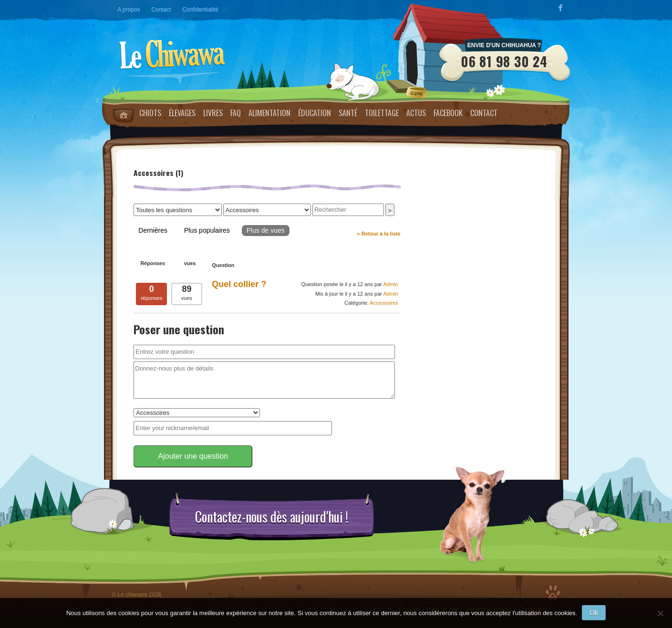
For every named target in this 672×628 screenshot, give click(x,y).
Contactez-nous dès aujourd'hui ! (272, 517)
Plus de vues (266, 230)
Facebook (448, 113)
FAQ (236, 113)
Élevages (182, 113)
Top (553, 593)
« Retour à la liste (379, 234)
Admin (390, 284)
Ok (594, 613)
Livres (213, 113)
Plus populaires (207, 230)
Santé (348, 113)
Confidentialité (200, 10)
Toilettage (382, 113)
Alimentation (269, 113)
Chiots (150, 113)
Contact (161, 10)
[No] (660, 613)
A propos (129, 10)
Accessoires (384, 303)
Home (123, 115)
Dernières (153, 230)
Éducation (315, 113)
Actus (416, 113)
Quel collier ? (239, 284)
